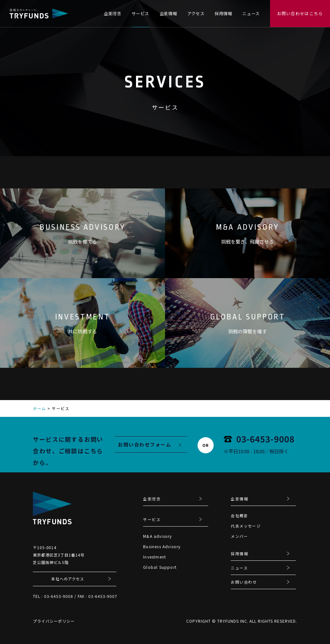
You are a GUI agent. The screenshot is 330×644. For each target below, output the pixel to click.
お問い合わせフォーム (145, 444)
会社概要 (239, 515)
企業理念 (113, 13)
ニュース (251, 13)
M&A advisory (157, 536)
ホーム (39, 408)
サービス (140, 13)
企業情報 (168, 13)
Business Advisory (162, 546)
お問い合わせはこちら (300, 13)
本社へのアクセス (68, 579)
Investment (155, 557)
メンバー (239, 536)
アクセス (196, 13)
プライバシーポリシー (54, 621)
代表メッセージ (246, 526)
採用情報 (223, 13)
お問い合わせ (244, 582)
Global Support (160, 567)
